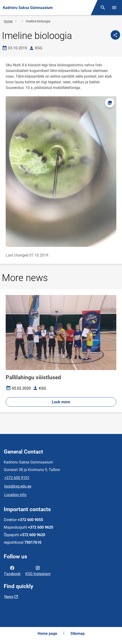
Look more (61, 402)
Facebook (12, 570)
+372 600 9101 (17, 478)
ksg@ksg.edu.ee (18, 486)
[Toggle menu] (114, 8)
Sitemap (78, 633)
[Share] (115, 35)
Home (8, 21)
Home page (47, 633)
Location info (15, 495)
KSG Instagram (38, 570)
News (9, 597)
